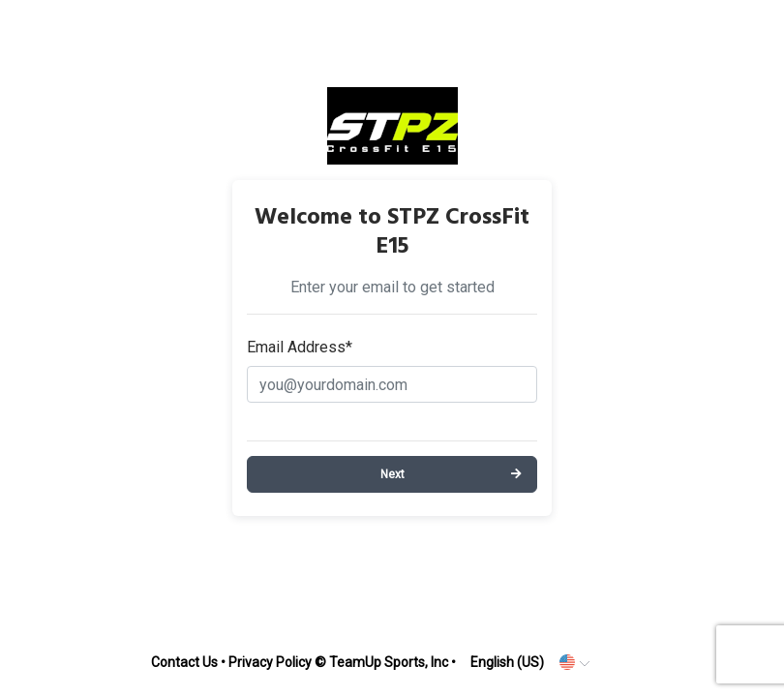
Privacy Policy (270, 662)
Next (392, 474)
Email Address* (300, 347)
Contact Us (184, 662)
